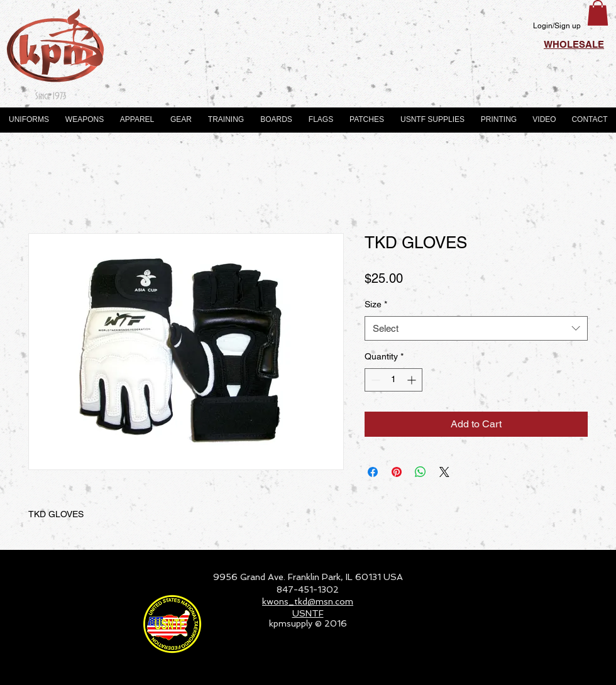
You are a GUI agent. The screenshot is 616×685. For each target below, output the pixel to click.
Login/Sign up (557, 26)
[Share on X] (444, 472)
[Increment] (413, 380)
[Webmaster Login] (569, 670)
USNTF (308, 613)
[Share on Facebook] (373, 472)
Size (376, 304)
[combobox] (476, 328)
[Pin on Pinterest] (397, 472)
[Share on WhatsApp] (421, 472)
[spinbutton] (393, 380)
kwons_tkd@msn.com (308, 601)
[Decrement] (374, 380)
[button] (598, 13)
